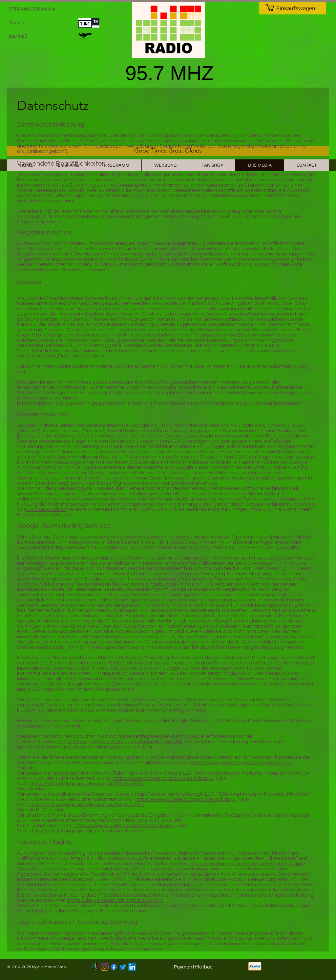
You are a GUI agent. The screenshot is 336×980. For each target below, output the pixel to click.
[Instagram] (105, 967)
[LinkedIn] (132, 967)
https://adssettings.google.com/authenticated (86, 784)
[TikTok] (95, 967)
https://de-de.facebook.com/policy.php (115, 900)
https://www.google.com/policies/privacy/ (163, 778)
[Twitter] (123, 967)
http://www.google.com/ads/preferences (241, 763)
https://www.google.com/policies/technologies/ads (120, 742)
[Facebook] (114, 967)
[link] (301, 8)
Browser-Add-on (46, 509)
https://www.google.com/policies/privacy (81, 747)
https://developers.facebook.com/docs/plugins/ (247, 864)
